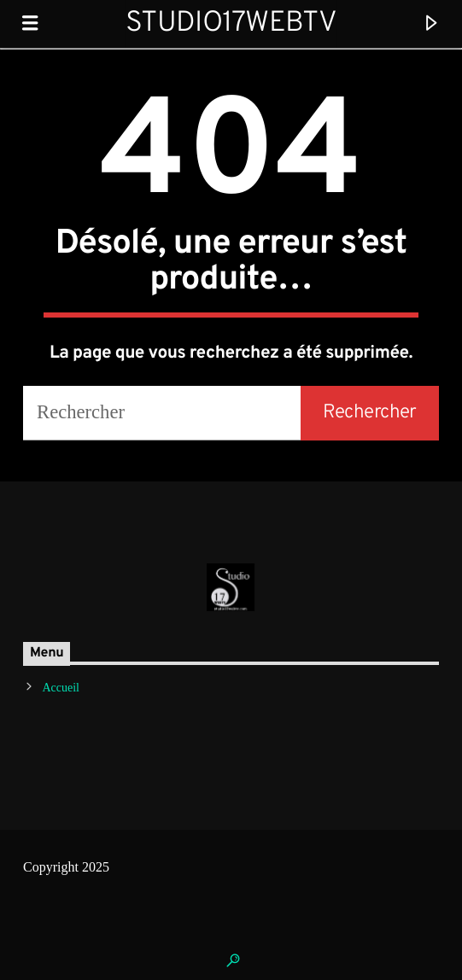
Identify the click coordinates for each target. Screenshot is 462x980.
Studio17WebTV (231, 23)
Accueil (61, 688)
